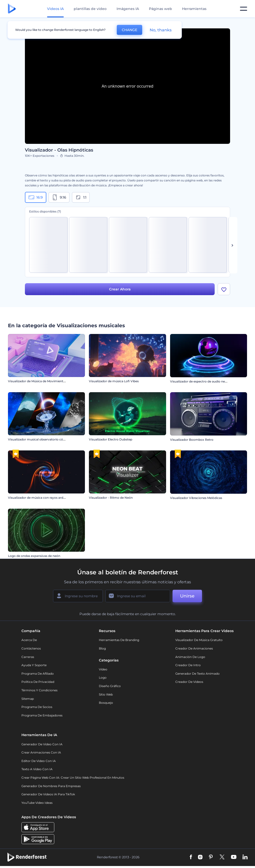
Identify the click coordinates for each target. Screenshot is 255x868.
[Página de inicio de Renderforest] (12, 9)
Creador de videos (189, 682)
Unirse (187, 596)
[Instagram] (200, 857)
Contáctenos (31, 648)
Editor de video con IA (39, 761)
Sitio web (106, 694)
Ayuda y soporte (34, 665)
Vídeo (103, 669)
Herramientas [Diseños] (194, 9)
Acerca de (29, 640)
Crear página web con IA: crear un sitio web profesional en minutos (73, 778)
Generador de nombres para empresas (51, 786)
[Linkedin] (245, 857)
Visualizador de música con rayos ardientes (40, 498)
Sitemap (28, 699)
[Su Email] (138, 596)
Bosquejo (106, 703)
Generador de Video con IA (42, 744)
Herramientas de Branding (119, 640)
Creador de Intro (188, 665)
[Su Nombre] (78, 596)
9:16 (59, 197)
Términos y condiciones (39, 690)
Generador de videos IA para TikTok (48, 794)
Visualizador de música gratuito (199, 640)
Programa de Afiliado (38, 674)
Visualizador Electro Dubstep (111, 439)
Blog (102, 648)
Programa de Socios (37, 707)
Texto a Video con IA (37, 769)
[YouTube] (234, 857)
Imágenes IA (128, 9)
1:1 (81, 197)
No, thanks (161, 30)
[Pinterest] (211, 857)
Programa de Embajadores (42, 715)
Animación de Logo (190, 657)
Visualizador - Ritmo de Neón (111, 498)
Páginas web (160, 9)
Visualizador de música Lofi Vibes (114, 381)
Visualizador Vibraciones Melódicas (196, 498)
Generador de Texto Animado (197, 674)
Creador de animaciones (194, 648)
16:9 (36, 197)
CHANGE (129, 30)
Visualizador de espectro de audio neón (199, 381)
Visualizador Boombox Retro (192, 439)
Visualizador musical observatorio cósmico (40, 439)
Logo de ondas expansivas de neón (34, 556)
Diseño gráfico (110, 686)
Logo (103, 678)
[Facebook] (191, 857)
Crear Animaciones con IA (41, 752)
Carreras (28, 657)
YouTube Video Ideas (37, 803)
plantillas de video (90, 9)
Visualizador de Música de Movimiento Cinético (43, 381)
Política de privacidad (38, 682)
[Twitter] (222, 857)
